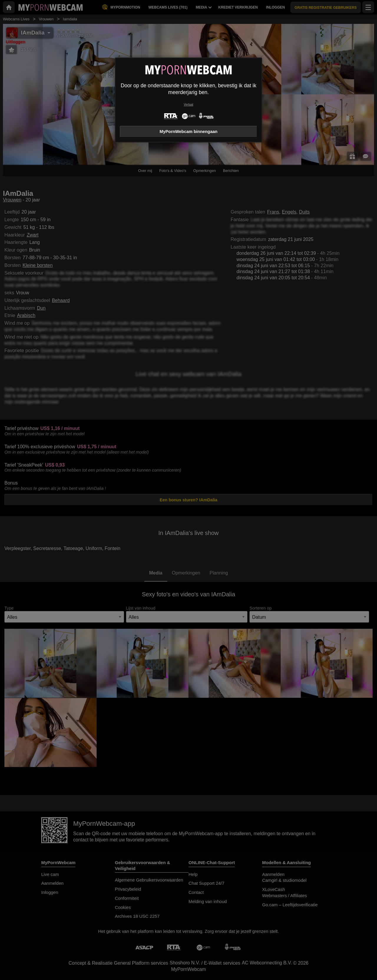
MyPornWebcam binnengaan (188, 132)
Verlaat (188, 105)
